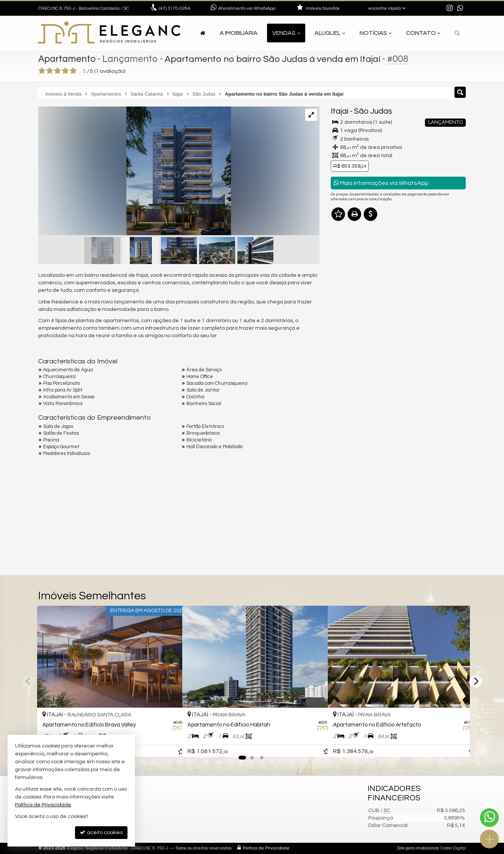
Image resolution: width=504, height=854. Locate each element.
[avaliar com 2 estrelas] (50, 71)
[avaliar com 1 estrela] (42, 71)
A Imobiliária (239, 33)
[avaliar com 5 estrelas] (73, 71)
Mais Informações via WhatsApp (381, 183)
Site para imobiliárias (418, 848)
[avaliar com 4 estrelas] (65, 71)
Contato (423, 33)
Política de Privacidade (266, 848)
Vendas (286, 33)
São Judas (373, 111)
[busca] (457, 33)
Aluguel (330, 33)
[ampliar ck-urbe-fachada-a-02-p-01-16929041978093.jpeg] (135, 172)
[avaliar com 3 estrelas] (58, 71)
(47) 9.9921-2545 (398, 314)
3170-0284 (175, 8)
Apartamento (67, 59)
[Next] (475, 681)
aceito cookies (101, 832)
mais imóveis (399, 336)
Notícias (376, 33)
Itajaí (340, 111)
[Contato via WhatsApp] (489, 818)
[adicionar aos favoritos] (168, 744)
